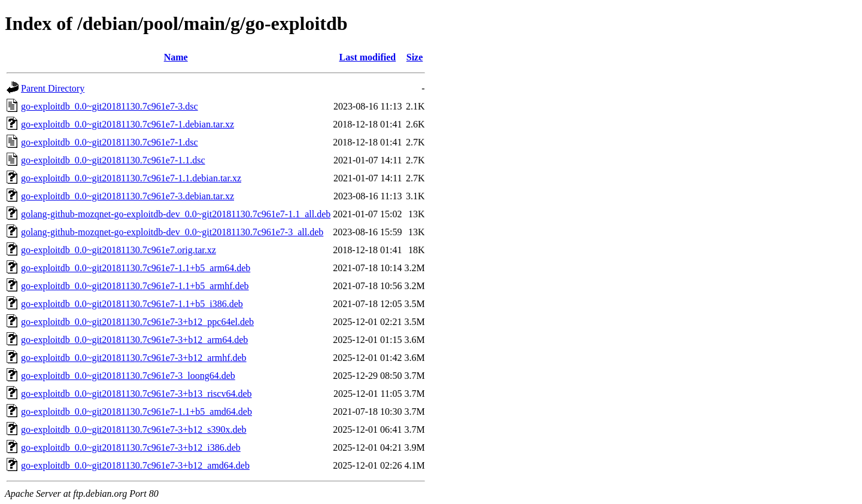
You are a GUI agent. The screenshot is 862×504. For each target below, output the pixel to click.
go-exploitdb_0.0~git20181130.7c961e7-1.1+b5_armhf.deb (135, 286)
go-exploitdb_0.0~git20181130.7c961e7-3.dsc (110, 106)
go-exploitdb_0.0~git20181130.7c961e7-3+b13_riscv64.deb (136, 394)
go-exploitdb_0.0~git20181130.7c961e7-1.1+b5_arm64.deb (136, 268)
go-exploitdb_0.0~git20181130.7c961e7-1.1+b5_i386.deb (132, 304)
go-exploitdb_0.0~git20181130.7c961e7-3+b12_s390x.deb (134, 429)
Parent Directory (53, 88)
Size (415, 57)
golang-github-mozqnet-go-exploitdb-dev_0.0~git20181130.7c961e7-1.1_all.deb (176, 214)
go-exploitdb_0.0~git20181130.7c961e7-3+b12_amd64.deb (135, 465)
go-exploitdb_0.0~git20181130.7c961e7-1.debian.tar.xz (128, 124)
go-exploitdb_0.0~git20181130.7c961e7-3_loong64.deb (128, 376)
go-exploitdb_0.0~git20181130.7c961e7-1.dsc (110, 142)
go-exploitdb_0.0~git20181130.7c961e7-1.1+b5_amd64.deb (136, 412)
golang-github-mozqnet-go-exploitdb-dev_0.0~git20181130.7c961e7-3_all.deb (172, 232)
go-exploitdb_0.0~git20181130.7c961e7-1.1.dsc (113, 160)
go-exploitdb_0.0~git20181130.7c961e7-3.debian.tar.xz (128, 196)
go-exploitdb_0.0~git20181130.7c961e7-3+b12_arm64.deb (134, 340)
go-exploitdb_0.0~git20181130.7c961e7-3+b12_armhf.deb (134, 358)
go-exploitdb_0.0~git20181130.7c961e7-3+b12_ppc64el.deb (137, 322)
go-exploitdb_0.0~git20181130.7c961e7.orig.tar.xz (119, 250)
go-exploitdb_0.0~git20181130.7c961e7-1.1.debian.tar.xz (131, 178)
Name (176, 57)
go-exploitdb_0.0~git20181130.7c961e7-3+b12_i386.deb (131, 447)
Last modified (368, 57)
